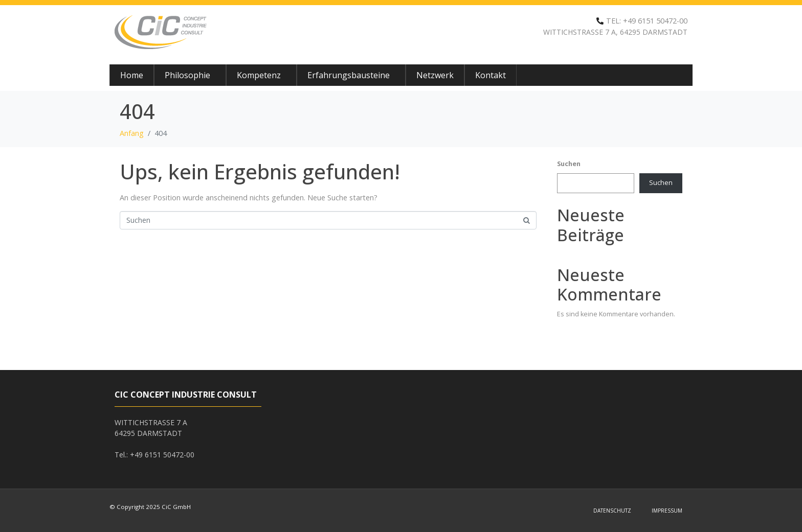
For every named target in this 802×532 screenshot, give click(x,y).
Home (132, 75)
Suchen (569, 164)
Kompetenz (259, 75)
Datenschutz (612, 511)
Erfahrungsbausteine (349, 75)
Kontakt (491, 75)
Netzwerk (435, 75)
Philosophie (187, 75)
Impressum (667, 511)
